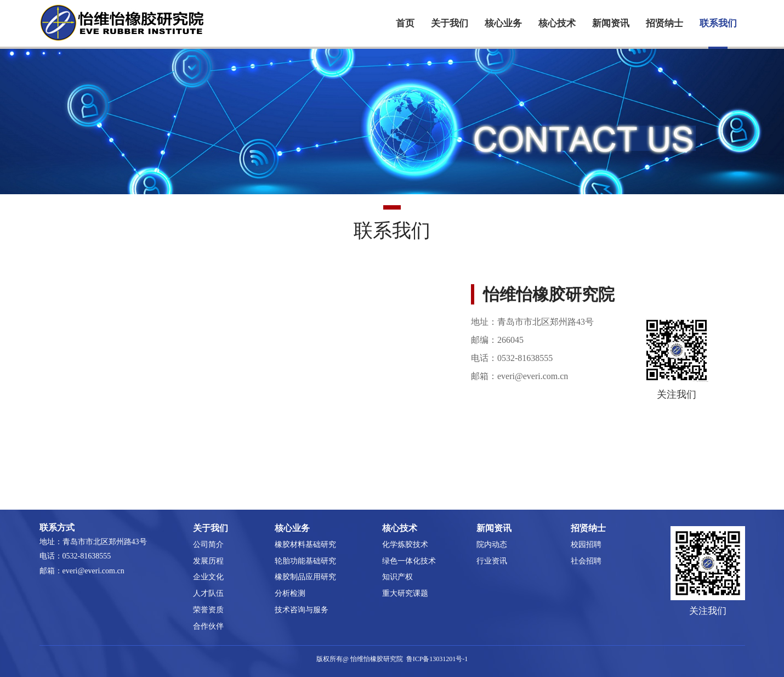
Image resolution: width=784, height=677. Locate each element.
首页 (405, 23)
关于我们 (450, 23)
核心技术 (557, 23)
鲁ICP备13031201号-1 (437, 659)
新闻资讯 (611, 23)
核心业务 (503, 23)
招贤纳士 (664, 23)
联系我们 (718, 23)
